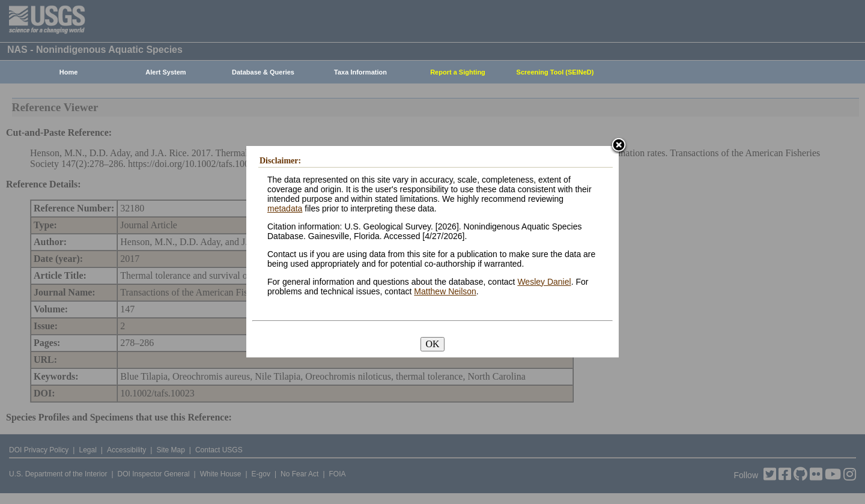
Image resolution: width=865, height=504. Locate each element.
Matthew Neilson (445, 291)
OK (432, 344)
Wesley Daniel (544, 282)
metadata (285, 208)
